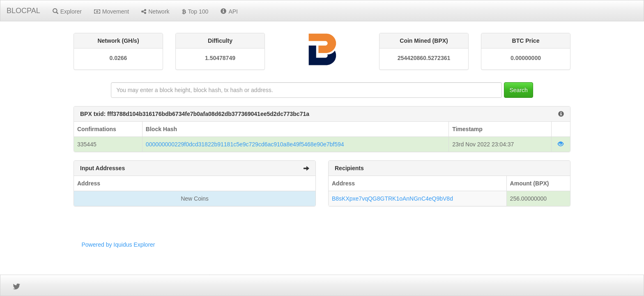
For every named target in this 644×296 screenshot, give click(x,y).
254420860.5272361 (424, 58)
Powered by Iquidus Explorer (118, 245)
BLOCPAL (23, 11)
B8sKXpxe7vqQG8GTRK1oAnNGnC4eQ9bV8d (392, 199)
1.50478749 (220, 58)
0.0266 (118, 58)
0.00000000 (526, 58)
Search (518, 90)
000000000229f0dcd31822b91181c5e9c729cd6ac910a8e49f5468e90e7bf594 (245, 144)
